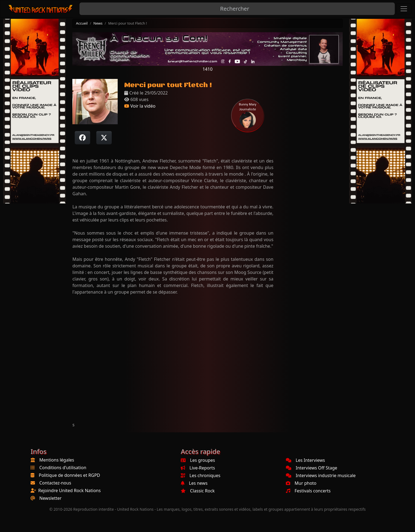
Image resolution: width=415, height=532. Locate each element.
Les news (194, 483)
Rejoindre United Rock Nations (69, 490)
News (98, 23)
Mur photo (301, 483)
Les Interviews (305, 460)
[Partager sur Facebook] (82, 138)
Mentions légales (57, 460)
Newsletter (50, 498)
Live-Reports (198, 468)
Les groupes (198, 460)
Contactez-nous (55, 483)
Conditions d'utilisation (63, 468)
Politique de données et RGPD (69, 475)
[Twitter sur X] (104, 138)
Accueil (82, 23)
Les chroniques (201, 475)
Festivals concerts (308, 491)
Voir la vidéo (140, 106)
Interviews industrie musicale (321, 475)
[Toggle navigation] (404, 9)
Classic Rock (198, 491)
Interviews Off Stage (312, 468)
